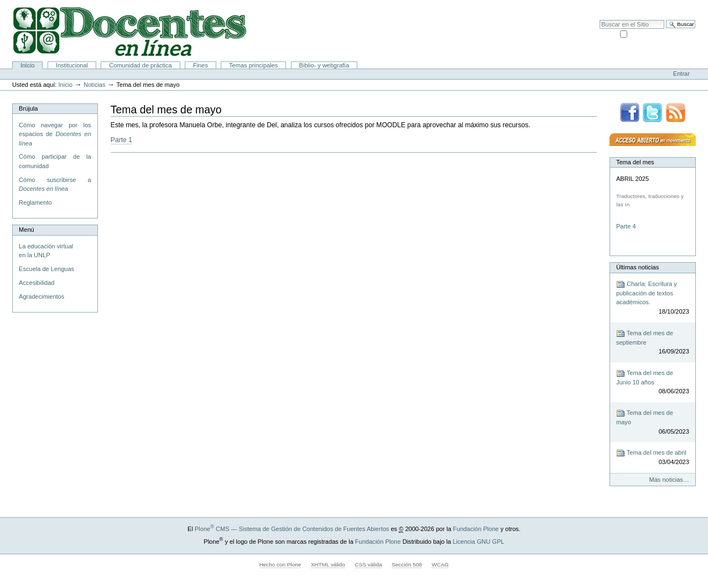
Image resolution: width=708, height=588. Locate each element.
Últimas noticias (637, 267)
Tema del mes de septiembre (653, 343)
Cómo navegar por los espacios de (55, 134)
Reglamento (35, 202)
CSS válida (368, 564)
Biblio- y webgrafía (324, 65)
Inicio (28, 65)
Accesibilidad (675, 6)
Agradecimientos (41, 296)
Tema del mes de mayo (653, 422)
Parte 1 (121, 140)
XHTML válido (328, 564)
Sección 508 (407, 564)
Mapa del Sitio (633, 6)
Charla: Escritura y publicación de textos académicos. (653, 298)
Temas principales (253, 65)
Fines (201, 65)
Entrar (681, 74)
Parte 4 (627, 226)
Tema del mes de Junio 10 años (653, 383)
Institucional (72, 65)
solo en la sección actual (662, 33)
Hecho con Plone (280, 564)
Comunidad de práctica (140, 65)
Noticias (94, 85)
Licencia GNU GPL (478, 542)
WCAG (440, 564)
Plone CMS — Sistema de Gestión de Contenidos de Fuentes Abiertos (292, 529)
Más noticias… (669, 480)
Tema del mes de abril (653, 458)
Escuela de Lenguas (46, 269)
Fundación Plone (476, 529)
